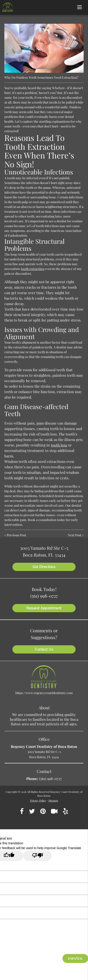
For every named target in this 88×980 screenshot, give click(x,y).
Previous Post (16, 535)
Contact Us (44, 649)
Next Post (75, 535)
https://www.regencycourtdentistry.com (44, 693)
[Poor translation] (37, 856)
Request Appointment (44, 608)
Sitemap (53, 800)
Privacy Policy (38, 800)
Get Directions (44, 567)
